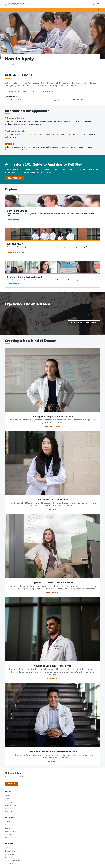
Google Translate (11, 837)
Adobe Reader (9, 848)
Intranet (8, 828)
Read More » (52, 510)
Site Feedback (9, 854)
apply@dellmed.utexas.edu (61, 100)
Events (7, 799)
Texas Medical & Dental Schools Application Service (36, 134)
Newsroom (8, 811)
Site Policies (9, 857)
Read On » (52, 762)
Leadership (9, 802)
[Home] (15, 4)
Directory (8, 796)
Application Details (15, 131)
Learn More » (13, 220)
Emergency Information (13, 851)
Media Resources (10, 831)
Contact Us (8, 825)
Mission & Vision (10, 805)
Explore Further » (16, 253)
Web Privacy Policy (11, 864)
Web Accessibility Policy (12, 860)
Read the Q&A (15, 178)
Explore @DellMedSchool (84, 323)
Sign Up (12, 784)
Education (11, 64)
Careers (7, 822)
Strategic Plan (9, 808)
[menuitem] (94, 4)
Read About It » (53, 593)
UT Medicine (9, 834)
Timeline (9, 144)
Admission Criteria (15, 118)
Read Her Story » (53, 427)
